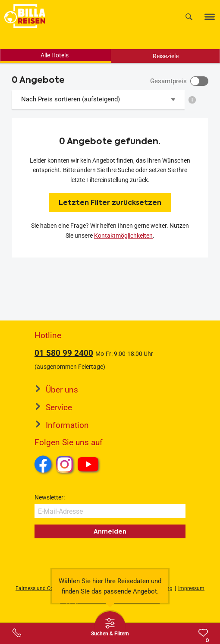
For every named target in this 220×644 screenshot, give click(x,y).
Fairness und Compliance (45, 588)
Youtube (90, 465)
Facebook (43, 464)
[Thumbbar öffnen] (110, 627)
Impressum (191, 588)
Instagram (65, 464)
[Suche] (189, 17)
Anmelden (110, 531)
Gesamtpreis (168, 81)
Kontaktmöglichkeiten (123, 236)
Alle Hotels (55, 55)
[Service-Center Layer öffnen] (17, 633)
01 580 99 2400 (64, 353)
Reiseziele (166, 56)
